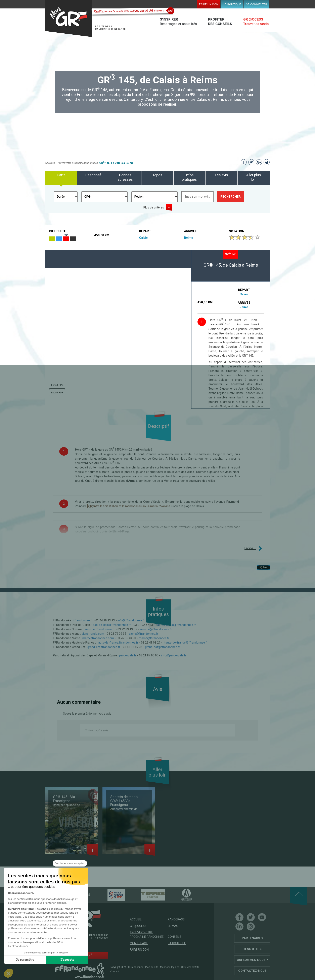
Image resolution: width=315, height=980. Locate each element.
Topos (157, 175)
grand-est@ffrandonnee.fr (163, 647)
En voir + (250, 548)
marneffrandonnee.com (98, 638)
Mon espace (139, 943)
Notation (237, 231)
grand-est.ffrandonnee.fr (104, 647)
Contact (115, 972)
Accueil (49, 163)
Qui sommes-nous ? (252, 960)
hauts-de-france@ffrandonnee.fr (186, 643)
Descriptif (93, 175)
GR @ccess (138, 926)
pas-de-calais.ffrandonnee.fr (112, 625)
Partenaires (252, 938)
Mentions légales (170, 967)
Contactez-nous (252, 971)
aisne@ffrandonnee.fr (144, 634)
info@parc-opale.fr (174, 655)
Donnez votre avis (96, 730)
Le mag (173, 926)
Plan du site (152, 967)
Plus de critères (154, 207)
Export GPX (57, 385)
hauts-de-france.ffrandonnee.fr (117, 643)
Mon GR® (68, 19)
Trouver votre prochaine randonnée (76, 163)
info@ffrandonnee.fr (131, 620)
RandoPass (176, 919)
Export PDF (57, 393)
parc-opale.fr (128, 655)
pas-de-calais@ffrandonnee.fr (176, 625)
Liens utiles (252, 949)
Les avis (221, 175)
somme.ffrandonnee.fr (100, 629)
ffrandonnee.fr (83, 620)
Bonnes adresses (125, 177)
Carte (61, 175)
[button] (8, 973)
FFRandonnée (136, 967)
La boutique (232, 4)
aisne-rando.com (93, 634)
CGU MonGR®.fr (190, 967)
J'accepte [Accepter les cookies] (49, 960)
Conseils (175, 937)
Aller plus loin (254, 177)
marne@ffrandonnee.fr (154, 638)
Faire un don (209, 4)
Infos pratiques (189, 177)
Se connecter (257, 4)
